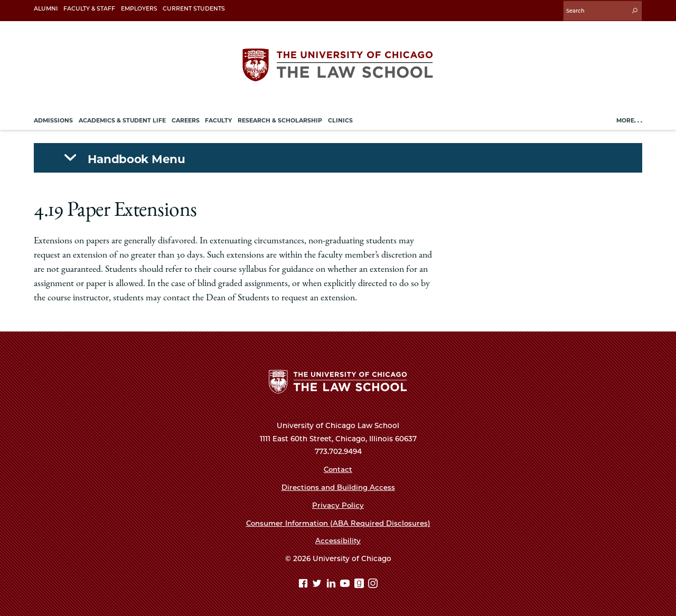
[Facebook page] (304, 583)
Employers (139, 9)
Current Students (194, 9)
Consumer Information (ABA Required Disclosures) (338, 522)
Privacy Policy (338, 504)
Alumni (46, 9)
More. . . (629, 119)
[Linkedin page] (332, 583)
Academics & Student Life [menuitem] (122, 119)
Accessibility (338, 539)
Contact (338, 468)
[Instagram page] (373, 583)
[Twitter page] (318, 583)
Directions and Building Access (338, 486)
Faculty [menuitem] (218, 119)
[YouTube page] (346, 583)
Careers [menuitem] (186, 119)
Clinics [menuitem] (340, 119)
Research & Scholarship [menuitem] (280, 119)
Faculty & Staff (89, 9)
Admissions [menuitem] (53, 119)
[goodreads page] (360, 583)
